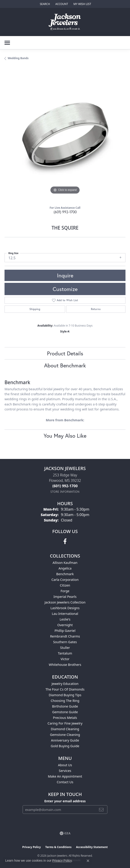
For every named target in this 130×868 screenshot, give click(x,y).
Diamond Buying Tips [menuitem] (65, 695)
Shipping (35, 309)
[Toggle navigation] (7, 43)
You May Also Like (65, 436)
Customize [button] (65, 289)
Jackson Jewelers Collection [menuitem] (65, 602)
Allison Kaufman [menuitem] (65, 563)
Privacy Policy (32, 847)
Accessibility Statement (92, 847)
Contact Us (65, 782)
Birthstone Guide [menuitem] (65, 706)
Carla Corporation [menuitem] (65, 580)
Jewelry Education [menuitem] (65, 684)
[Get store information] (65, 492)
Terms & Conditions (58, 847)
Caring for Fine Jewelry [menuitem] (65, 723)
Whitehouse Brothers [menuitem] (65, 665)
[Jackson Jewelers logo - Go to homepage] (65, 22)
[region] (65, 135)
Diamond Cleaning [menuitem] (65, 729)
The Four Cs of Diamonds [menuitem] (65, 689)
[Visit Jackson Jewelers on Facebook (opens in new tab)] (65, 541)
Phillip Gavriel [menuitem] (65, 631)
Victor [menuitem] (65, 659)
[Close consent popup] (88, 861)
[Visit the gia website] (65, 833)
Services (65, 771)
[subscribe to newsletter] (101, 810)
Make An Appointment (65, 776)
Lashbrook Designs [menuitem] (65, 608)
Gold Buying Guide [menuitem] (65, 746)
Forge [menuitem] (65, 591)
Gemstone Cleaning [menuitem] (65, 735)
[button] (44, 4)
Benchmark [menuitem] (65, 574)
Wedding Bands (18, 58)
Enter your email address (65, 801)
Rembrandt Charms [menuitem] (65, 636)
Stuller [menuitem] (65, 648)
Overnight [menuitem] (65, 625)
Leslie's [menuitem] (65, 619)
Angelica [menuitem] (65, 568)
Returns (96, 309)
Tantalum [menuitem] (65, 653)
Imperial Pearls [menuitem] (65, 597)
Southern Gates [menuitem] (65, 642)
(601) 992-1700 (65, 212)
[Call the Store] (65, 486)
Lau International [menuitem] (65, 614)
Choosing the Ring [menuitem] (65, 701)
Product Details (65, 353)
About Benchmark (65, 365)
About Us (65, 765)
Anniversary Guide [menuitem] (65, 740)
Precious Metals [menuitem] (65, 718)
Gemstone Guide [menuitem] (65, 712)
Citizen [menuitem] (65, 585)
